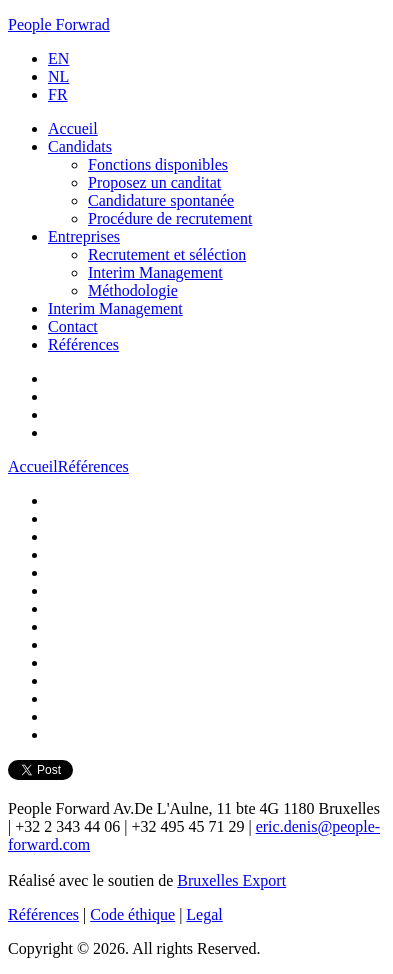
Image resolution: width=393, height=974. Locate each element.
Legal (204, 914)
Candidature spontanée (161, 200)
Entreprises (84, 236)
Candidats (80, 146)
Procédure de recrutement (170, 218)
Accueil (73, 128)
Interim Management (155, 272)
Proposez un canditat (154, 182)
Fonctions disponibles (158, 164)
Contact (73, 326)
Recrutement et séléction (167, 254)
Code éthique (132, 914)
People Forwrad (59, 24)
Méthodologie (133, 290)
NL (58, 76)
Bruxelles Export (231, 880)
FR (58, 94)
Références (83, 344)
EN (58, 58)
